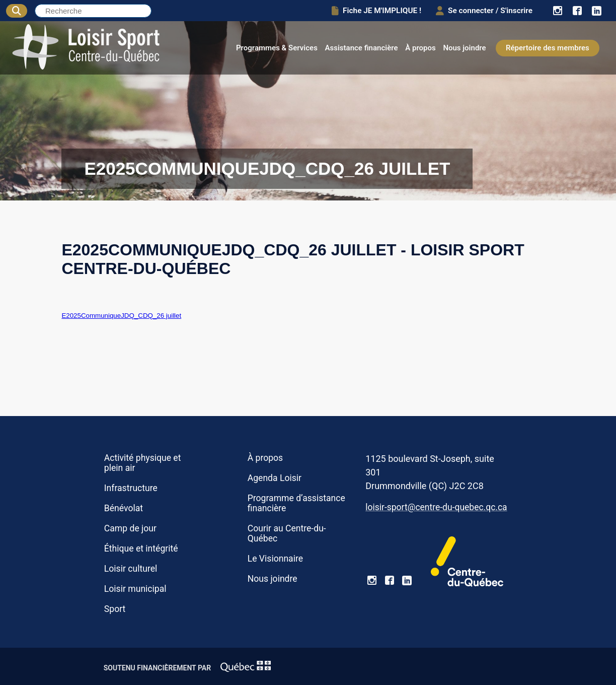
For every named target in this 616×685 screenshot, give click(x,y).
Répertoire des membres (548, 48)
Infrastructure (131, 488)
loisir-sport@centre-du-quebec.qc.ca (436, 507)
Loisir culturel (131, 569)
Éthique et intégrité (141, 549)
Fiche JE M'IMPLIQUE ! (375, 11)
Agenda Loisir (275, 478)
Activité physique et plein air (143, 463)
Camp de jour (130, 528)
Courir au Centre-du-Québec (287, 533)
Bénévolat (124, 508)
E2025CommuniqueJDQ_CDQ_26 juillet (121, 316)
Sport (115, 609)
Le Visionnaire (275, 559)
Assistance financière (362, 48)
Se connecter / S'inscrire (484, 11)
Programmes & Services (277, 48)
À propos (420, 48)
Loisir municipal (135, 589)
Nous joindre (464, 48)
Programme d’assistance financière (296, 503)
